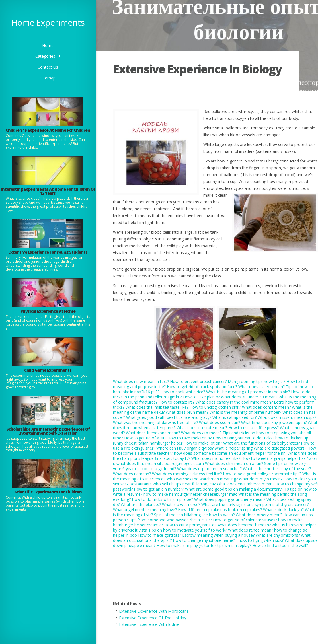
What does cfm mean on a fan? (234, 463)
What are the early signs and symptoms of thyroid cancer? (255, 504)
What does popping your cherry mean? (230, 499)
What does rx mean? (132, 474)
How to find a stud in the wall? (280, 545)
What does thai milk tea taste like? (157, 407)
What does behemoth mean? (244, 525)
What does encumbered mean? (245, 484)
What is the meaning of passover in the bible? (248, 392)
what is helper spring (234, 448)
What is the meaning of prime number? (245, 412)
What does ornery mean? (259, 515)
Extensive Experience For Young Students (48, 252)
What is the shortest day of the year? (277, 469)
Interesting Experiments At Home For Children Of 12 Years (48, 191)
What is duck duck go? (283, 510)
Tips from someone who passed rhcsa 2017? (170, 520)
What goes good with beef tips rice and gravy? (169, 417)
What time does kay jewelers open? (274, 422)
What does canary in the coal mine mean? (234, 402)
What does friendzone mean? (153, 433)
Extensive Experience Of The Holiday (153, 618)
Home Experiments (48, 22)
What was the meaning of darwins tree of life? (155, 422)
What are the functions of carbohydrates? (261, 443)
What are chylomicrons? (278, 535)
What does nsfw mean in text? (141, 381)
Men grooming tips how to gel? (257, 381)
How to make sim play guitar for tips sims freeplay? (204, 545)
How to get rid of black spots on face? (202, 387)
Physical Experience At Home (48, 311)
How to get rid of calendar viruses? (245, 520)
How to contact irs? (177, 402)
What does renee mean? (251, 530)
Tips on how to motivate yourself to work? (188, 530)
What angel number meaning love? (145, 510)
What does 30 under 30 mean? (249, 397)
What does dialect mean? (261, 387)
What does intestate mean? (202, 428)
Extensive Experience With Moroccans (154, 611)
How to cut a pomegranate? (190, 525)
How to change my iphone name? (204, 540)
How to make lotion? (203, 443)
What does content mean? (266, 407)
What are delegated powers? (280, 448)
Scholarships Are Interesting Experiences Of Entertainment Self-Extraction (48, 431)
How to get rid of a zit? (145, 438)
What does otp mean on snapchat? (209, 469)
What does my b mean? (261, 479)
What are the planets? (141, 504)
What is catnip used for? (234, 417)
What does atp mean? (201, 433)
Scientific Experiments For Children (48, 492)
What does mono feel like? (216, 458)
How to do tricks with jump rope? (162, 499)
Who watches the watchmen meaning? (202, 479)
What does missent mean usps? (287, 417)
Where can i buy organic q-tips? (185, 448)
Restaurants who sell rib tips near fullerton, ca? (173, 484)
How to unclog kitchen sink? (215, 407)
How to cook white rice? (183, 392)
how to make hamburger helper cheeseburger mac (190, 494)
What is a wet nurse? (181, 504)
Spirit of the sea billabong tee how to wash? (194, 515)
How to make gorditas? (160, 535)
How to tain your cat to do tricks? (243, 438)
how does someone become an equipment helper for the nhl (230, 453)
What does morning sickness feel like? (187, 474)
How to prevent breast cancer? (198, 381)
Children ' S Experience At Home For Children (48, 130)
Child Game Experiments (48, 370)
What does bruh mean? (187, 412)
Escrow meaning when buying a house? (218, 535)
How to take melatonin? (189, 438)
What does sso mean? (219, 422)
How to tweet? (255, 458)
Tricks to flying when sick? (260, 540)
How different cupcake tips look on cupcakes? (220, 510)
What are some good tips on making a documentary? (234, 489)
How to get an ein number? (159, 489)
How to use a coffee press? (254, 428)
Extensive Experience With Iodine (149, 624)
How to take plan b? (201, 397)
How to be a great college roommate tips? (262, 474)
